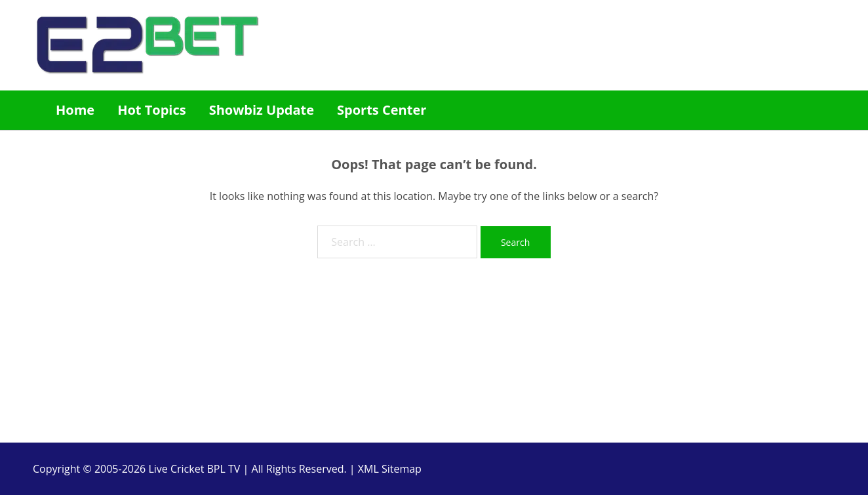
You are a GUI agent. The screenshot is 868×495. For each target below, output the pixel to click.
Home (75, 110)
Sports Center (382, 110)
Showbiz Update (262, 110)
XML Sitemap (390, 469)
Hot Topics (152, 110)
